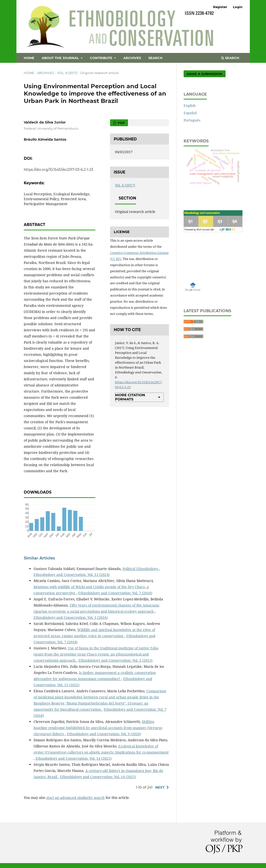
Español (190, 113)
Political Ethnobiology (141, 569)
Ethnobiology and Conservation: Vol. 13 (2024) (72, 575)
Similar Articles (39, 558)
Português (192, 120)
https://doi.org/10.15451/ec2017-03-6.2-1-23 (58, 170)
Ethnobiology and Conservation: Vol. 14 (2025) (74, 758)
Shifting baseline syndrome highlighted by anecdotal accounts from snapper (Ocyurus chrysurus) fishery (98, 728)
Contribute (102, 58)
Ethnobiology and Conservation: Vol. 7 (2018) (115, 593)
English (190, 105)
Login (238, 7)
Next (160, 787)
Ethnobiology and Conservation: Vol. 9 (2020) (104, 734)
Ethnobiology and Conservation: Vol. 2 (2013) (115, 660)
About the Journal (61, 58)
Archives (132, 58)
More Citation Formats (130, 397)
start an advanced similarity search (76, 798)
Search (155, 58)
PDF (121, 123)
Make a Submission (205, 74)
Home (29, 58)
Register (220, 7)
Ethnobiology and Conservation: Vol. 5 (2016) (71, 617)
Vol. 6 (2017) (67, 73)
